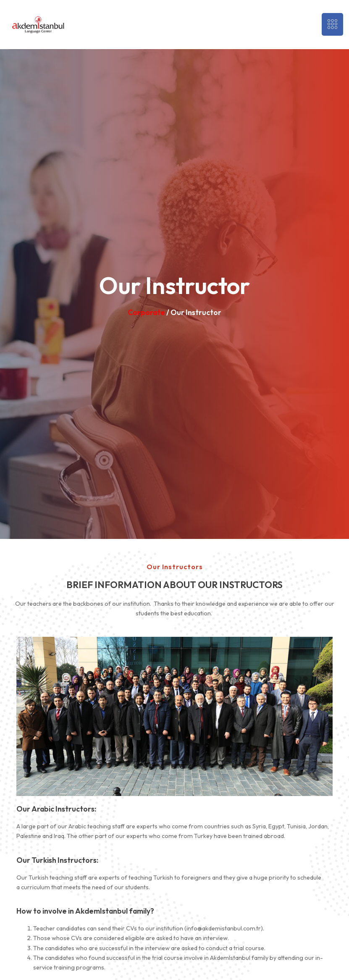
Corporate (146, 312)
